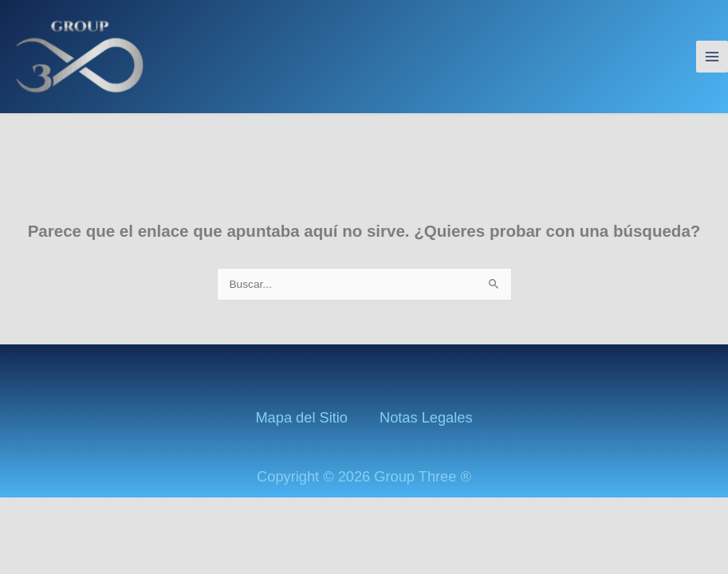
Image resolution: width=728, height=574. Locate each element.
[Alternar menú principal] (712, 57)
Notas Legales (426, 417)
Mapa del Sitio (301, 417)
